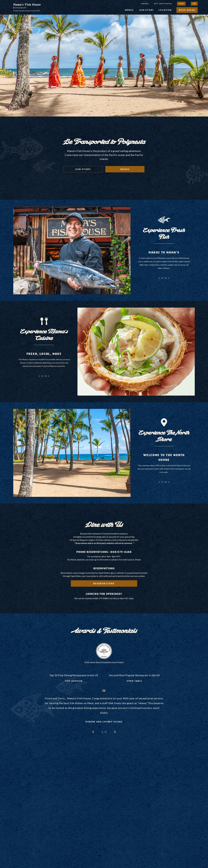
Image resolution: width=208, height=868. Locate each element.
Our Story (147, 10)
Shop (181, 4)
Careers (145, 4)
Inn (194, 4)
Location (165, 10)
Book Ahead (187, 10)
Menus (129, 10)
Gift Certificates (163, 4)
